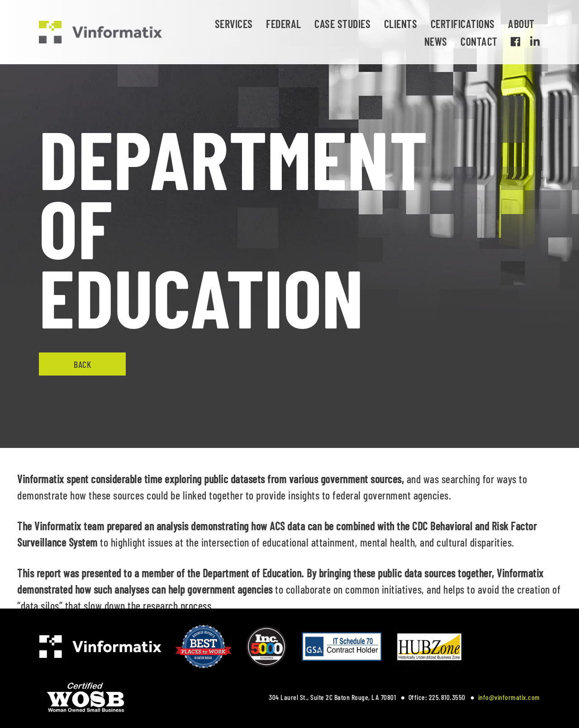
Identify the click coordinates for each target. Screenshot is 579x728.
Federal (284, 24)
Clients (401, 24)
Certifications (463, 24)
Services (234, 24)
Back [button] (82, 364)
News (436, 41)
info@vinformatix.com (509, 697)
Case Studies (342, 24)
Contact (479, 41)
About (521, 24)
